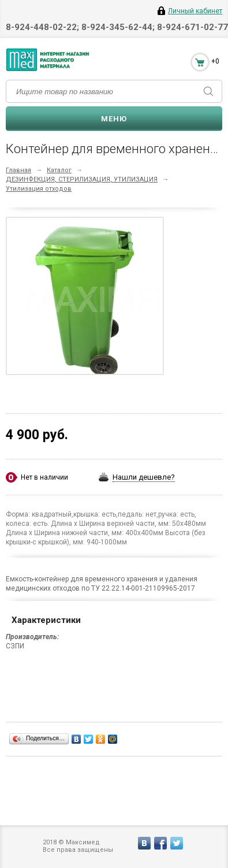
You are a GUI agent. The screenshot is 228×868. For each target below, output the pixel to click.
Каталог (59, 170)
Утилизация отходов (39, 189)
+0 (215, 61)
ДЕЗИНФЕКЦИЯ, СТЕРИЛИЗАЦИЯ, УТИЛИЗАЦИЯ (82, 179)
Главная (18, 170)
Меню (114, 119)
